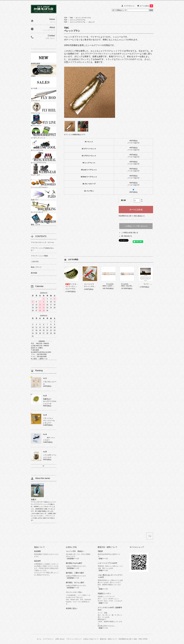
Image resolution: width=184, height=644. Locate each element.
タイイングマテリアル (83, 18)
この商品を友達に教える (130, 233)
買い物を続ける (127, 236)
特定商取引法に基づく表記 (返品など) (132, 216)
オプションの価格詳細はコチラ (75, 135)
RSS (140, 639)
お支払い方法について (91, 639)
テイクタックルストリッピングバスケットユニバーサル (75, 286)
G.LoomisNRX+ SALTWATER (129, 285)
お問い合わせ (60, 639)
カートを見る (146, 6)
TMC (71, 18)
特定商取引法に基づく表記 (128, 639)
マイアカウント (129, 6)
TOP (66, 18)
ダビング (91, 22)
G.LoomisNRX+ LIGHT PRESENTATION (114, 285)
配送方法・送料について (109, 639)
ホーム (39, 639)
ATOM (145, 639)
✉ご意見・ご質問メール (39, 359)
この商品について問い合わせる (136, 226)
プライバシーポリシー (74, 639)
